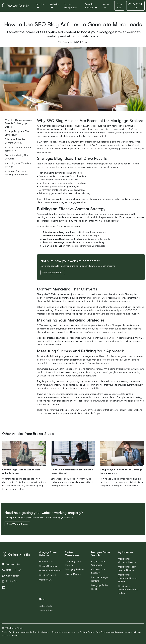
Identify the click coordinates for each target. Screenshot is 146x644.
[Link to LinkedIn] (4, 587)
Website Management (50, 571)
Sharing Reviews (73, 574)
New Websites (46, 561)
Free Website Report (53, 273)
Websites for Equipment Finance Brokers (127, 578)
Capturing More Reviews (73, 563)
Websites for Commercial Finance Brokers (128, 589)
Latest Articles (46, 610)
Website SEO (45, 580)
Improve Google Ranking (99, 579)
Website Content (47, 575)
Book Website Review (17, 524)
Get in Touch (11, 576)
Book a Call (10, 581)
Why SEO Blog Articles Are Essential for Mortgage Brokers (18, 123)
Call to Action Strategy (98, 571)
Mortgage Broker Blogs (100, 587)
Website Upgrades (48, 566)
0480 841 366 (135, 6)
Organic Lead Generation (98, 563)
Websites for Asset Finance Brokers (127, 568)
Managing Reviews (74, 569)
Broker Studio (46, 606)
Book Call (119, 6)
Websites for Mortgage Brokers (127, 560)
